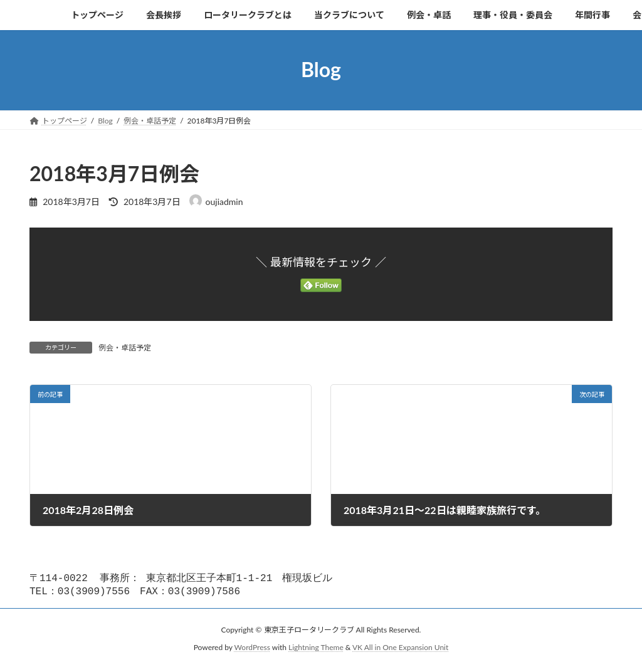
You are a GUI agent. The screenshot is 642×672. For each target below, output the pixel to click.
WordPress (252, 650)
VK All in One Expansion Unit (400, 650)
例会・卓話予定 (125, 348)
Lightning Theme (316, 650)
